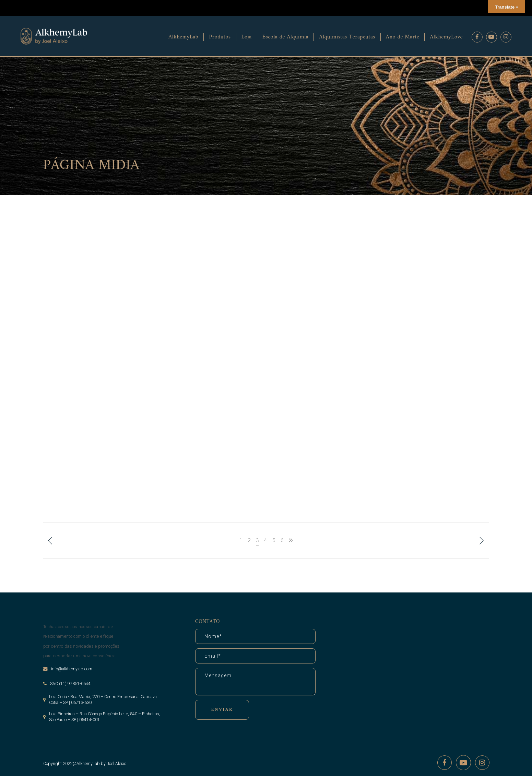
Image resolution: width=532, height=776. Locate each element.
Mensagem (255, 682)
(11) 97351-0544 (75, 684)
